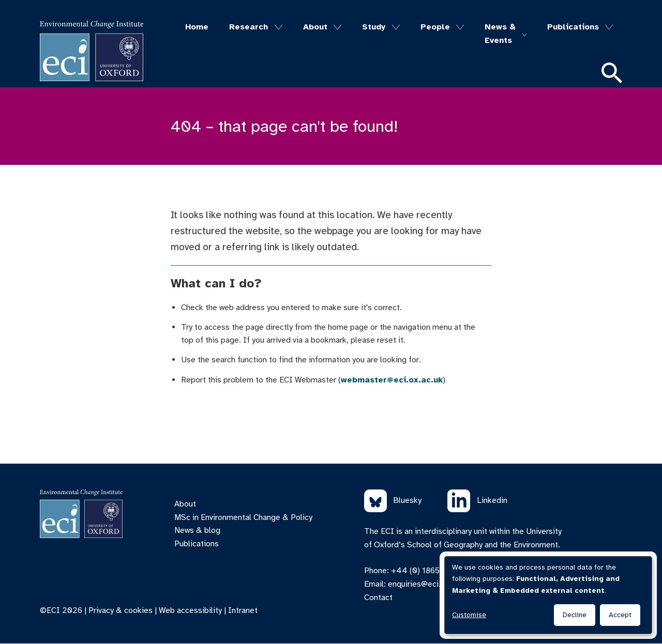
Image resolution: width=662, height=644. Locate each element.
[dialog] (548, 595)
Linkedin (477, 501)
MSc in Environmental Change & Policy (243, 517)
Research (249, 27)
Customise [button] (469, 615)
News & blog (197, 530)
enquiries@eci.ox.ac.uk (429, 584)
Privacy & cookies (121, 610)
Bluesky (393, 501)
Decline (575, 615)
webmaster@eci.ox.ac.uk (392, 380)
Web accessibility (190, 610)
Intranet (243, 610)
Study (374, 27)
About (315, 27)
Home (197, 27)
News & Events (500, 34)
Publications (573, 27)
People (435, 27)
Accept (620, 615)
